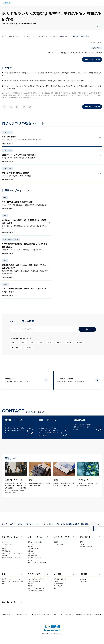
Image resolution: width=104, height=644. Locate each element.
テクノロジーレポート (29, 36)
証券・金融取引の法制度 (11, 239)
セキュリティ (43, 36)
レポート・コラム (14, 36)
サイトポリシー (35, 614)
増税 (41, 343)
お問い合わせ (7, 614)
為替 (49, 343)
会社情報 (57, 574)
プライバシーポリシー (21, 614)
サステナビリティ (35, 574)
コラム (5, 284)
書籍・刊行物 (85, 537)
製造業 (23, 343)
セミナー (5, 574)
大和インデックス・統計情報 (63, 614)
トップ (4, 36)
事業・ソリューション (10, 537)
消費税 (59, 343)
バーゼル (29, 347)
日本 (5, 216)
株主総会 (80, 343)
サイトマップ (47, 614)
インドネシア (16, 347)
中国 (5, 197)
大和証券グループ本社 (83, 614)
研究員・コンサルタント (63, 537)
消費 (13, 343)
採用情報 (83, 574)
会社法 (69, 343)
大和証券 (98, 614)
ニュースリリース (9, 602)
